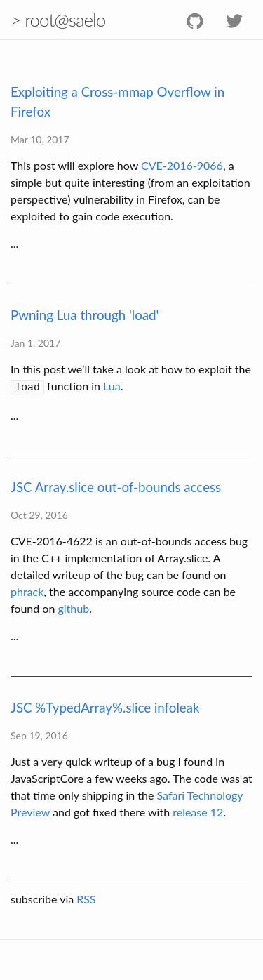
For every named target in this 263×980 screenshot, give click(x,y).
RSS (86, 897)
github (73, 606)
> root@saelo (58, 20)
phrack (27, 589)
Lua (112, 386)
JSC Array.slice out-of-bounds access (116, 485)
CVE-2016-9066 (182, 165)
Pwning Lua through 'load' (85, 315)
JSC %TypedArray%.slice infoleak (105, 706)
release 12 (198, 810)
